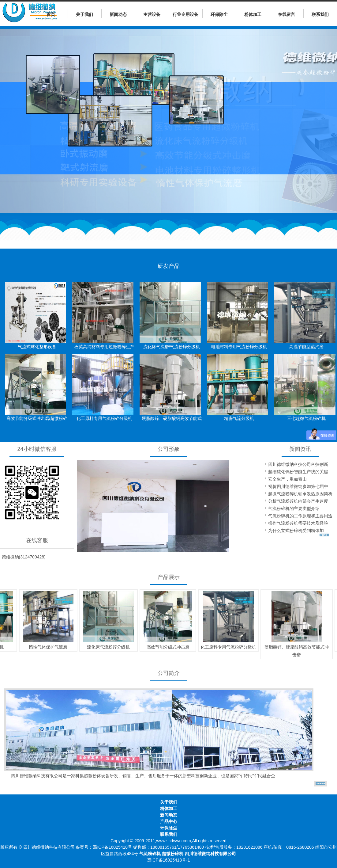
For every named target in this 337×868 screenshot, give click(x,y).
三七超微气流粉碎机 (306, 418)
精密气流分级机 (239, 418)
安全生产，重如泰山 (287, 479)
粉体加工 (253, 14)
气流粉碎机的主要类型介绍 (294, 508)
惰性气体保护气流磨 (46, 647)
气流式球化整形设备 (37, 347)
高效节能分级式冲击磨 (166, 647)
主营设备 (152, 14)
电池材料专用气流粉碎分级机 (239, 347)
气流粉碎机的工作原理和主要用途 (300, 516)
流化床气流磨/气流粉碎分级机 (172, 347)
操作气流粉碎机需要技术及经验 (298, 523)
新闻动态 (118, 14)
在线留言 (286, 14)
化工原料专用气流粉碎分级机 (104, 418)
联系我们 (320, 14)
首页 (51, 14)
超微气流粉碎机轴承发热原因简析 (300, 494)
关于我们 (84, 14)
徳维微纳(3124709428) (24, 557)
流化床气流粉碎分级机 (106, 647)
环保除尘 (219, 14)
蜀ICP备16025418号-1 (168, 860)
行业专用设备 (185, 14)
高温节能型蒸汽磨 (306, 347)
